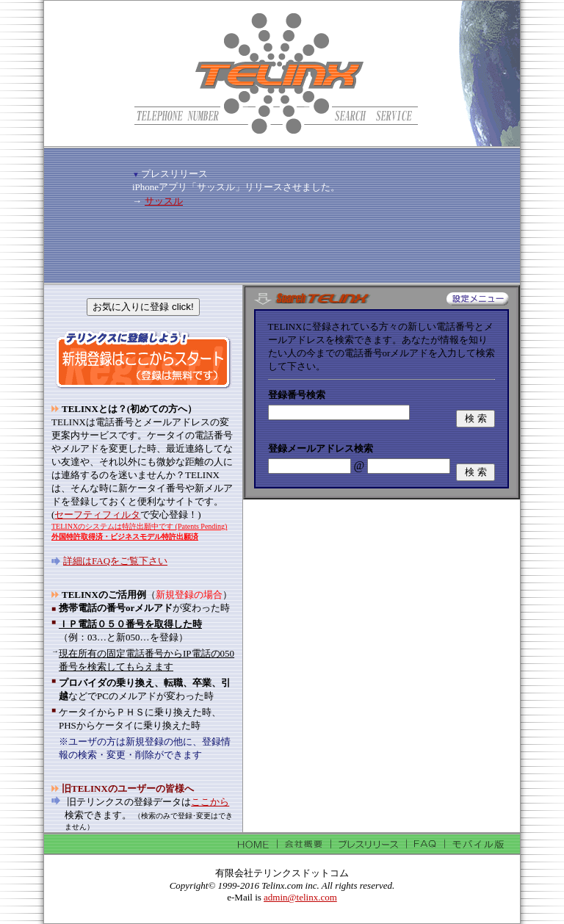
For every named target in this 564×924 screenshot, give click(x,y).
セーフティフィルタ (97, 515)
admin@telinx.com (300, 897)
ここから (210, 802)
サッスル (164, 201)
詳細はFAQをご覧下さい (115, 561)
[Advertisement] (304, 162)
